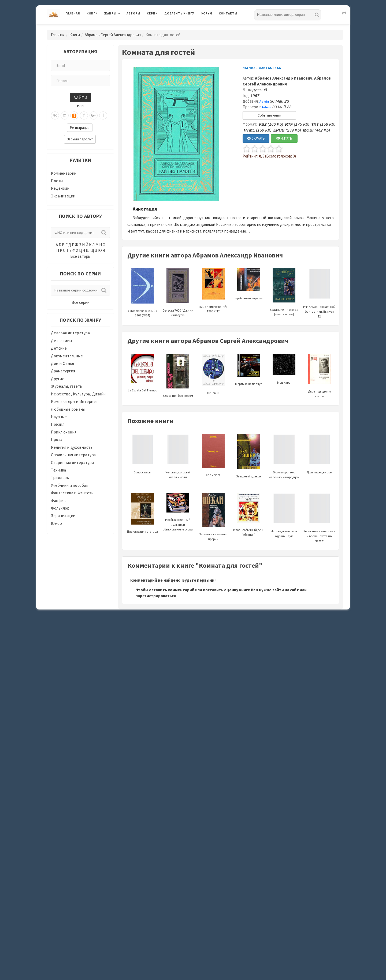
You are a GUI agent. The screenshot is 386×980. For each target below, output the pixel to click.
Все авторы (80, 256)
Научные (59, 417)
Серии (152, 13)
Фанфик (58, 501)
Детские (59, 348)
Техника (59, 470)
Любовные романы (68, 409)
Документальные (67, 356)
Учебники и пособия (70, 485)
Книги (92, 13)
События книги (269, 115)
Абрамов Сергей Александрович (113, 35)
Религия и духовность (72, 447)
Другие (58, 379)
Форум (206, 13)
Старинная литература (72, 463)
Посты (57, 181)
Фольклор (60, 508)
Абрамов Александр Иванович (284, 78)
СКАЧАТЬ (256, 138)
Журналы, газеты (67, 386)
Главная (73, 13)
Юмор (56, 523)
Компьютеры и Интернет (75, 401)
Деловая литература (70, 333)
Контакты (228, 13)
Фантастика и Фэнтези (72, 493)
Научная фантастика (262, 68)
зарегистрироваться (156, 596)
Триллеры (60, 478)
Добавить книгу (179, 13)
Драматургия (63, 371)
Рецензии (60, 188)
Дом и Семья (63, 363)
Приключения (64, 432)
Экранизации (63, 196)
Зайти (80, 97)
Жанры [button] (110, 13)
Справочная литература (73, 455)
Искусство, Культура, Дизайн (78, 394)
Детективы (62, 341)
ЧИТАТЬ (284, 138)
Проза (57, 439)
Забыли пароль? (80, 139)
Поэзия (58, 424)
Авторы (133, 13)
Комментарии (64, 173)
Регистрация (80, 128)
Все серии (81, 302)
